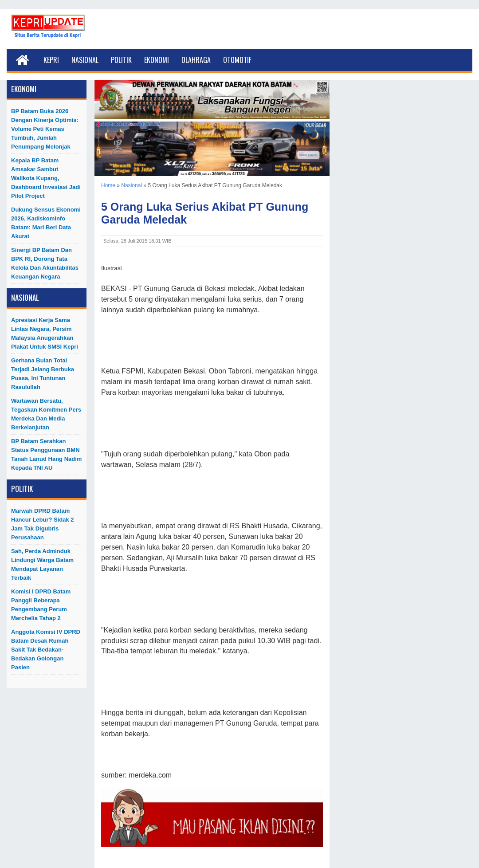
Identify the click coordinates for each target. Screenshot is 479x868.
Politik (121, 60)
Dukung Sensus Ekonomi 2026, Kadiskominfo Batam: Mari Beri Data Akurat (46, 223)
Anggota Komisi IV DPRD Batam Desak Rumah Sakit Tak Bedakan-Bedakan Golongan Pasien (46, 650)
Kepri (51, 60)
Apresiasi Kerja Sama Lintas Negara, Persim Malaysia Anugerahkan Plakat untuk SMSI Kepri (45, 333)
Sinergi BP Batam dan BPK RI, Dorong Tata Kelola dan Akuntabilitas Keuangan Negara (45, 263)
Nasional (85, 60)
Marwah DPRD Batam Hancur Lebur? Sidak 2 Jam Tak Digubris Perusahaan (43, 524)
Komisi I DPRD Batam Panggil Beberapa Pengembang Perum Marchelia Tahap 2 (41, 605)
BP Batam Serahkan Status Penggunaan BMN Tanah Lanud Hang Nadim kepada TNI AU (46, 454)
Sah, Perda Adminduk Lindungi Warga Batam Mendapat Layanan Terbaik (42, 564)
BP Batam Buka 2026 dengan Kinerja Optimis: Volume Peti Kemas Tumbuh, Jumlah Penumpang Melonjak (45, 129)
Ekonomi (157, 60)
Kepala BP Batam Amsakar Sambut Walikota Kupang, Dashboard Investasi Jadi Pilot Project (46, 178)
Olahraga (196, 60)
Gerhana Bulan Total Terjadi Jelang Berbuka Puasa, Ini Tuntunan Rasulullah (43, 374)
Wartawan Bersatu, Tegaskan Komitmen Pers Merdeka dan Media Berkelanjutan (46, 414)
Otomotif (237, 60)
